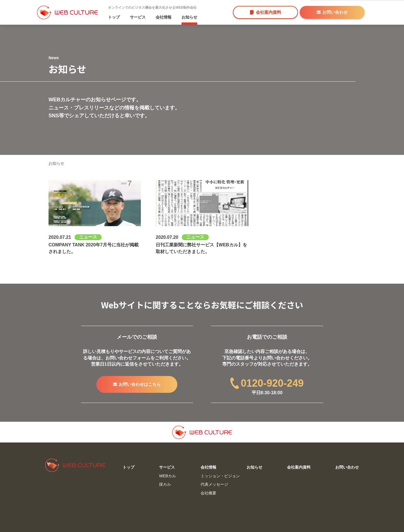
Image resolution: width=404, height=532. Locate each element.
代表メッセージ (214, 484)
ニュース (88, 237)
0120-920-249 (267, 383)
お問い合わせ (332, 12)
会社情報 (164, 17)
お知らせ (189, 17)
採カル (165, 484)
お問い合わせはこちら (137, 384)
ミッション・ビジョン (220, 476)
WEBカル (167, 476)
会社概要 (208, 493)
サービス (138, 17)
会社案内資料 (266, 12)
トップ (114, 17)
